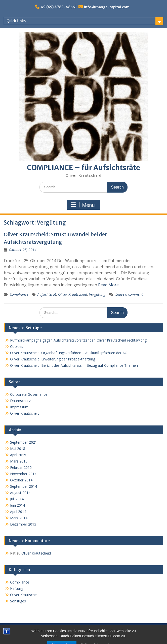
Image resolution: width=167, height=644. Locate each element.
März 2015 (19, 461)
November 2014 (23, 474)
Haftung (17, 588)
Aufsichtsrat (47, 294)
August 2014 (20, 493)
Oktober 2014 (21, 480)
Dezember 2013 (23, 524)
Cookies (17, 346)
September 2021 (24, 442)
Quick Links (16, 21)
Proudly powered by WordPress (56, 638)
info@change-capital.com (107, 7)
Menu (83, 205)
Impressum (19, 407)
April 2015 (18, 455)
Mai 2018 (18, 449)
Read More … (110, 285)
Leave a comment (129, 294)
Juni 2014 (17, 505)
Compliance (19, 294)
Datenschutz (20, 401)
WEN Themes (126, 638)
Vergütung (97, 294)
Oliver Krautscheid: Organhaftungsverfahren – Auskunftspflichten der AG (69, 353)
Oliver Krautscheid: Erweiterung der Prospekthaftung (53, 359)
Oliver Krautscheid (73, 294)
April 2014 (18, 512)
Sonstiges (18, 601)
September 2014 (24, 486)
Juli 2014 (17, 499)
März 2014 (19, 518)
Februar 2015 (21, 467)
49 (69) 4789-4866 (58, 7)
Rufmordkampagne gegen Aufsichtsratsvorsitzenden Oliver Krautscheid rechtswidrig (78, 340)
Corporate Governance (29, 394)
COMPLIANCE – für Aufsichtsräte (83, 168)
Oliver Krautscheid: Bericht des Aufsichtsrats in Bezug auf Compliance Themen (74, 365)
